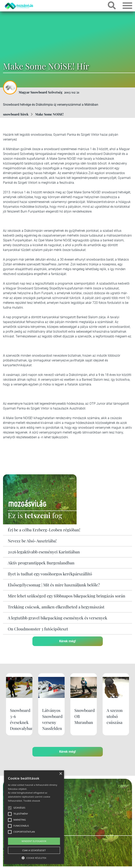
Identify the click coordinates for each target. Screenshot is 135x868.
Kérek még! (67, 641)
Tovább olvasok (32, 801)
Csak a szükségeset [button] (34, 850)
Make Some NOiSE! (49, 114)
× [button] (60, 774)
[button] (34, 857)
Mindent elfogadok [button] (34, 841)
